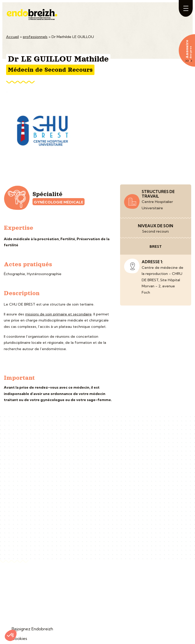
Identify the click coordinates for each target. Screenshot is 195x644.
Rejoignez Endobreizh (32, 629)
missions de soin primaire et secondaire (58, 314)
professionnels (35, 37)
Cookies (19, 638)
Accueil (12, 37)
